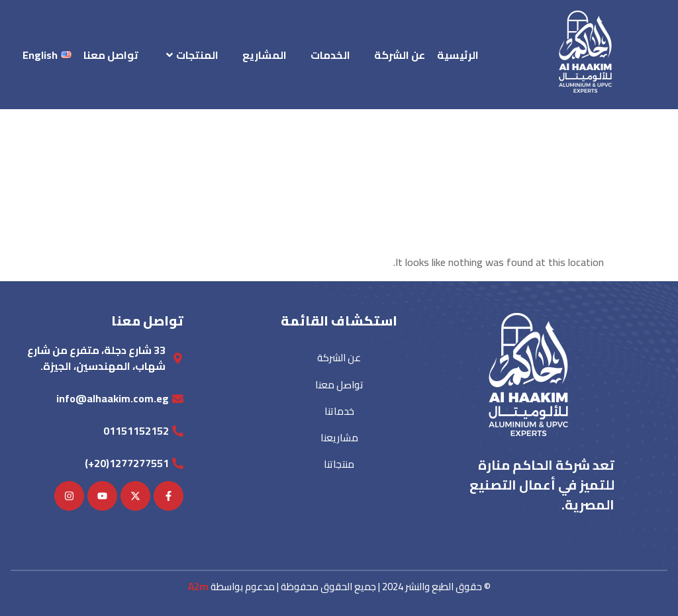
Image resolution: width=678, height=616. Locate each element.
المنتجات (192, 55)
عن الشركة (400, 55)
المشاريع (265, 55)
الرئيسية (458, 55)
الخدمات (330, 55)
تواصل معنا (111, 55)
